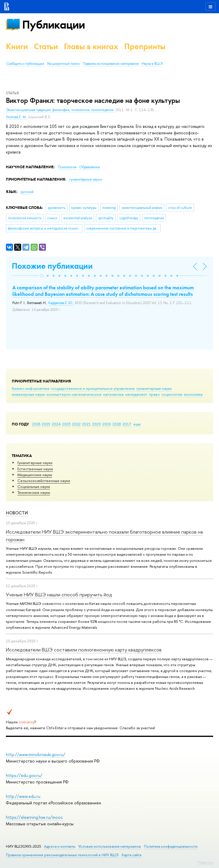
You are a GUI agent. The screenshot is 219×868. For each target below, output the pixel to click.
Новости (17, 513)
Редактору (206, 862)
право (154, 394)
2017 (127, 424)
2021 (86, 424)
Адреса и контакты (60, 846)
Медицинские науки (35, 475)
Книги (17, 46)
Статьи (46, 46)
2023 (66, 424)
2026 (36, 424)
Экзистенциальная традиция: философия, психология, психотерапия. (61, 110)
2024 (56, 424)
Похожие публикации (52, 266)
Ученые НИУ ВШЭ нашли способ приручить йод (59, 594)
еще (137, 424)
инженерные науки (28, 394)
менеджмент (136, 394)
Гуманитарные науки (35, 463)
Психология (68, 167)
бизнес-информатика (30, 388)
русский (27, 192)
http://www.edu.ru (23, 796)
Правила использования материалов (111, 64)
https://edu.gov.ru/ (24, 775)
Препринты (145, 46)
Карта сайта (131, 855)
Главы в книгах (91, 46)
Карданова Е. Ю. (61, 303)
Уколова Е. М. (16, 117)
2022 (76, 424)
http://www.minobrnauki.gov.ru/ (36, 754)
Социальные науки (34, 486)
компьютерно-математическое (74, 394)
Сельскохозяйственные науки (44, 481)
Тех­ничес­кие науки (34, 492)
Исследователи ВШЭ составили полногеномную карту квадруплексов (84, 650)
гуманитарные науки (154, 388)
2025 (46, 424)
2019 (107, 424)
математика (113, 394)
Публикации (53, 25)
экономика (193, 394)
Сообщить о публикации (25, 64)
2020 (97, 424)
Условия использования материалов (110, 846)
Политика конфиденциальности (171, 846)
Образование (90, 167)
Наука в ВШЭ (152, 64)
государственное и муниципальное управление (93, 388)
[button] (42, 276)
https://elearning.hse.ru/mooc (34, 817)
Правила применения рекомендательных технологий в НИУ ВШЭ (62, 855)
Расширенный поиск (63, 64)
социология (172, 394)
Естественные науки (35, 469)
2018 (117, 424)
